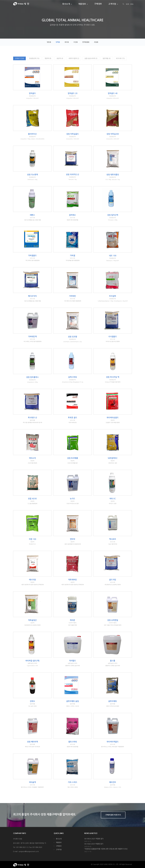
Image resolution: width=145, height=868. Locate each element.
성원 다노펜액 (32, 175)
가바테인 (72, 296)
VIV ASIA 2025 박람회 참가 (94, 844)
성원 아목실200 (113, 134)
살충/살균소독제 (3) (91, 58)
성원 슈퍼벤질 (113, 620)
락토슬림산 (32, 620)
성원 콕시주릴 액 (113, 377)
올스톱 (113, 661)
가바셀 (72, 256)
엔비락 (72, 539)
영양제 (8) (48, 58)
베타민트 (113, 782)
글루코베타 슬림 (73, 701)
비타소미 (32, 458)
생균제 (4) (60, 58)
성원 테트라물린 (113, 175)
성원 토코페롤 (73, 458)
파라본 (72, 620)
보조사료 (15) (120, 58)
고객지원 (112, 4)
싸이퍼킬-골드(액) (32, 661)
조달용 (96, 42)
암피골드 (32, 93)
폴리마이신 (32, 134)
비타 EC (113, 499)
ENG (132, 4)
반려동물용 (86, 42)
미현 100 (32, 539)
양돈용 (49, 42)
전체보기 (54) (19, 58)
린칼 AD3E (32, 499)
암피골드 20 (73, 93)
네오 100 (113, 256)
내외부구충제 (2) (74, 58)
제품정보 (82, 4)
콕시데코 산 (32, 418)
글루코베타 (113, 701)
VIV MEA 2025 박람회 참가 (94, 839)
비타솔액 (32, 782)
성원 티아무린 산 (72, 175)
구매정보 (98, 4)
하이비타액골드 (113, 742)
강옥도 (32, 701)
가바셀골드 (32, 256)
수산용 (76, 42)
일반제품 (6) (107, 58)
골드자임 (113, 580)
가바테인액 (32, 337)
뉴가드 (72, 499)
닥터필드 (72, 661)
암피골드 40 (113, 93)
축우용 (67, 42)
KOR (128, 4)
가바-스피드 (73, 782)
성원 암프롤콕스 (32, 377)
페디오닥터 (32, 296)
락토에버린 (72, 580)
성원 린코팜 (73, 337)
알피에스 (72, 215)
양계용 (58, 42)
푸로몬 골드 (73, 418)
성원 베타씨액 (32, 742)
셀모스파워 (72, 742)
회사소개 (66, 4)
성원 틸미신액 (113, 215)
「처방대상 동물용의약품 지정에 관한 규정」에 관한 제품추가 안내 (106, 849)
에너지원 (32, 580)
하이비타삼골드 (113, 418)
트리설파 (113, 296)
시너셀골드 (113, 337)
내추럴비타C (113, 458)
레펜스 (32, 215)
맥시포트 (113, 539)
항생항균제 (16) (34, 58)
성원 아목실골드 (73, 134)
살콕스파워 (72, 377)
